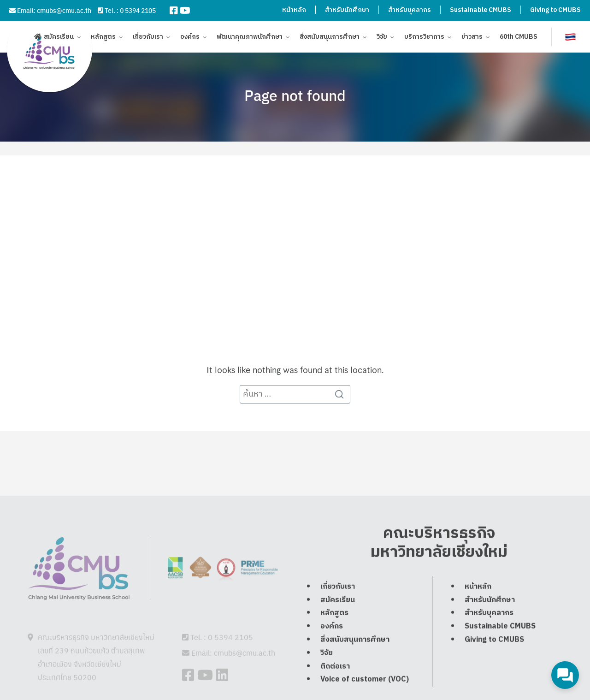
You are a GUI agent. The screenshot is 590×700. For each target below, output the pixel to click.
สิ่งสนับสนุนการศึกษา (330, 38)
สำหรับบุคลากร (410, 10)
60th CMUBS (519, 38)
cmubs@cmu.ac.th (64, 10)
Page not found (295, 95)
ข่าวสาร (472, 38)
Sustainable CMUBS (481, 10)
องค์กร (190, 38)
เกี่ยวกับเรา (148, 38)
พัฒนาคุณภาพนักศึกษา (250, 38)
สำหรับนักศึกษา (347, 10)
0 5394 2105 (138, 10)
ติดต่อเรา (335, 687)
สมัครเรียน (59, 38)
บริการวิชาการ (424, 38)
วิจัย (382, 38)
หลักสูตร (103, 38)
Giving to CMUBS (555, 10)
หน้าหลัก (294, 10)
